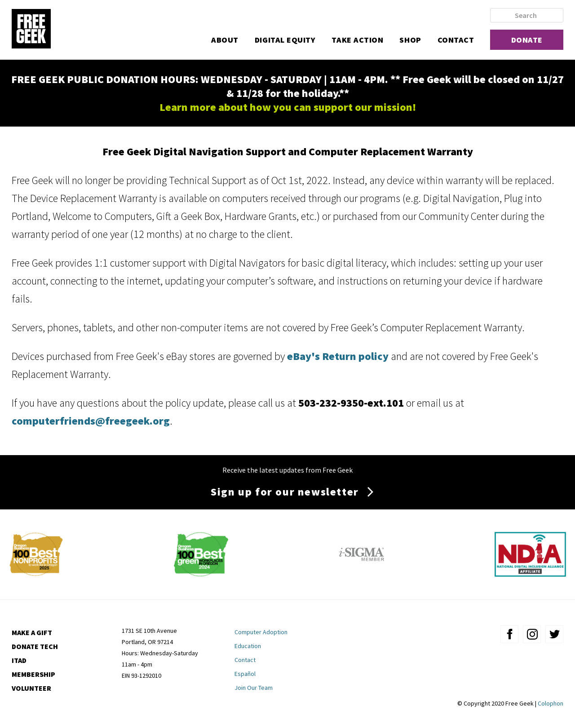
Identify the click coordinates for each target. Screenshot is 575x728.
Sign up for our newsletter (285, 492)
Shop (410, 40)
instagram (532, 634)
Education (248, 646)
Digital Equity (285, 40)
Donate (527, 40)
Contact (456, 40)
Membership (33, 674)
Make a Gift (32, 632)
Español (245, 674)
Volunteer (31, 688)
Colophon (551, 703)
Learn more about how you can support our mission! (288, 107)
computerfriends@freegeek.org (91, 421)
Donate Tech (35, 646)
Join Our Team (254, 688)
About (225, 40)
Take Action (357, 40)
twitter (554, 634)
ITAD (19, 660)
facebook (509, 634)
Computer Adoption (261, 632)
